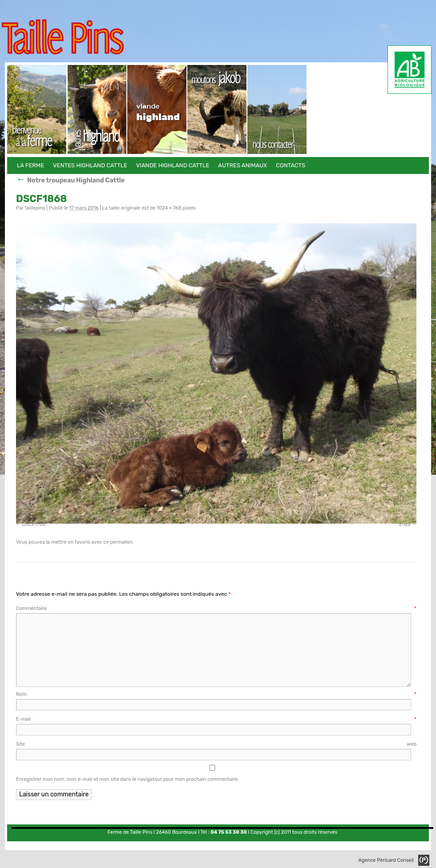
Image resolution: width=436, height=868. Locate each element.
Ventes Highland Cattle (97, 109)
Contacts (277, 109)
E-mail (216, 719)
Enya (405, 524)
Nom (216, 694)
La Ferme (37, 109)
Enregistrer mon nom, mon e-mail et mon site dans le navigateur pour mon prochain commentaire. (127, 779)
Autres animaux (217, 109)
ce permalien (118, 542)
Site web (216, 744)
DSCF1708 (34, 524)
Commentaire (216, 608)
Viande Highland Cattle (157, 109)
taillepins (35, 208)
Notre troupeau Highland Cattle (70, 180)
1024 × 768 (169, 208)
